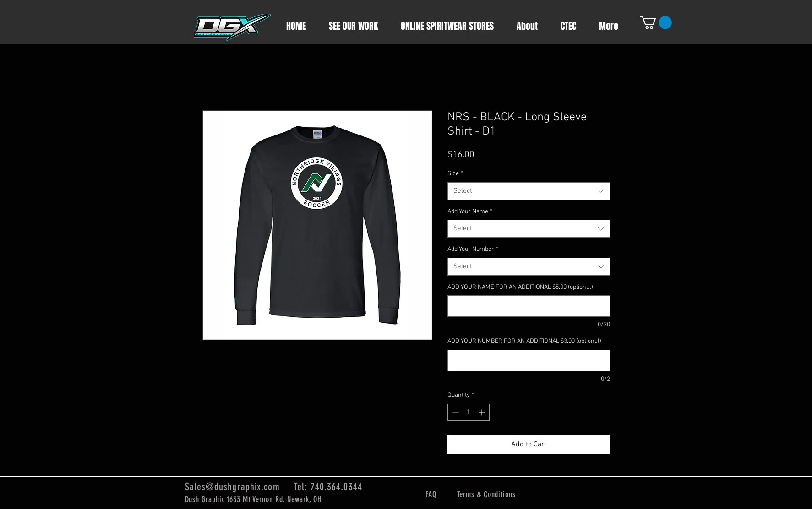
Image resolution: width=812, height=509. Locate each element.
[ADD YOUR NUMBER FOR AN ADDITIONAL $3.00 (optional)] (529, 360)
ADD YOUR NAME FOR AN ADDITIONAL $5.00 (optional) (520, 287)
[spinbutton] (469, 412)
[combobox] (529, 191)
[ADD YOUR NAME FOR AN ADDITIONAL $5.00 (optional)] (529, 306)
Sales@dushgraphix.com (232, 487)
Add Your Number (473, 249)
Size (455, 174)
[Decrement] (455, 412)
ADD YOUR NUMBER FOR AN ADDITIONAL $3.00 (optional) (524, 341)
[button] (656, 23)
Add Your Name (470, 212)
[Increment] (482, 412)
